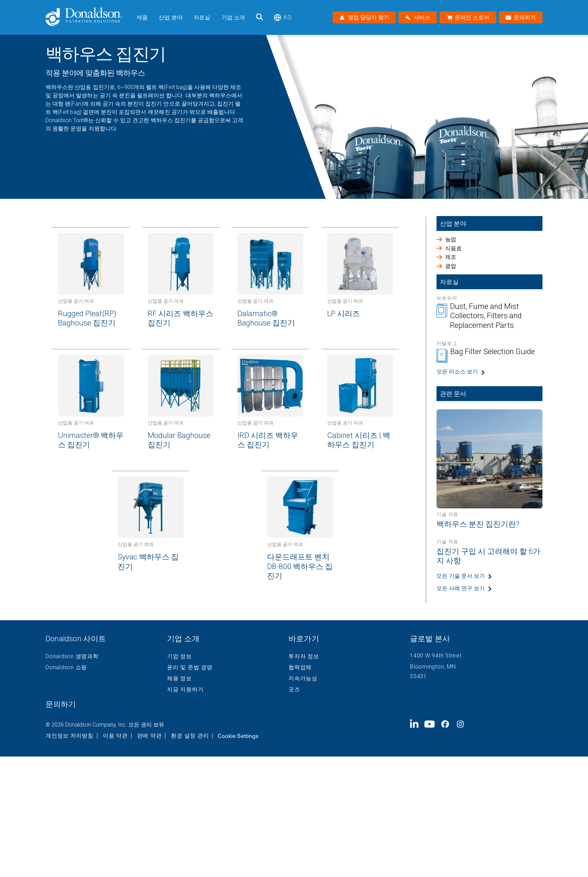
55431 (418, 676)
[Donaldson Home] (88, 17)
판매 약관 (149, 736)
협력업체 (300, 668)
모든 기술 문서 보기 (461, 576)
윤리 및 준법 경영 (190, 668)
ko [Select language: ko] (282, 17)
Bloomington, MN (433, 667)
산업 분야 (171, 17)
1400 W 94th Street (436, 656)
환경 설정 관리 (190, 736)
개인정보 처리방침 (70, 736)
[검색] (259, 17)
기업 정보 (179, 656)
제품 (142, 17)
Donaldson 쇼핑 (66, 668)
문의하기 (61, 704)
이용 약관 (115, 736)
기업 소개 (233, 17)
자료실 (202, 17)
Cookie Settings (238, 736)
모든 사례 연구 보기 (461, 588)
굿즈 (294, 690)
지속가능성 (303, 679)
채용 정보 (179, 679)
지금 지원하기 (185, 690)
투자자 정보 (304, 656)
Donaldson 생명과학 (72, 656)
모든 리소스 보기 (457, 372)
